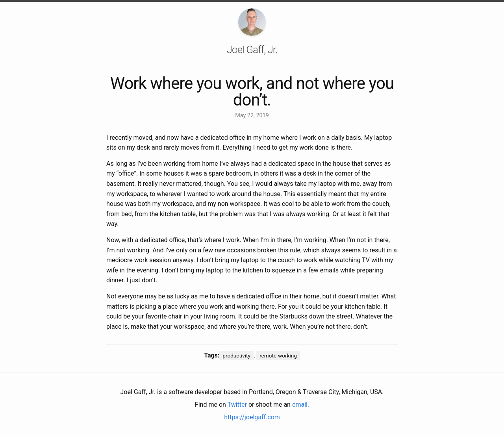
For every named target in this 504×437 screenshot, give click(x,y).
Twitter (237, 405)
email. (301, 405)
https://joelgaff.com (252, 417)
